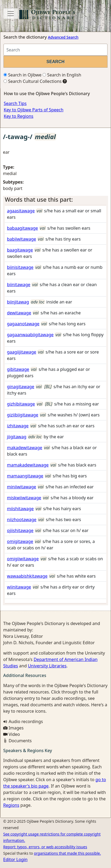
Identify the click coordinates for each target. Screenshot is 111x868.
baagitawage (20, 250)
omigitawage (20, 541)
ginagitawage (21, 387)
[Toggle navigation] (11, 14)
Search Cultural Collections (32, 81)
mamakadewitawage (28, 465)
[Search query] (55, 50)
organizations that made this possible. (67, 853)
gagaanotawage (23, 324)
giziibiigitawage (23, 415)
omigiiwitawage (23, 559)
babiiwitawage (22, 239)
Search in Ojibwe (22, 75)
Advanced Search (63, 37)
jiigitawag (17, 437)
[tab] (55, 200)
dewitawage (19, 313)
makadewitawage (25, 448)
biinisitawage (20, 267)
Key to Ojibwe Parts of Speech (34, 110)
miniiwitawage (22, 487)
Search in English (62, 75)
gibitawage (18, 369)
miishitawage (20, 509)
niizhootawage (22, 520)
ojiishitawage (20, 530)
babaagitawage (22, 228)
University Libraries (47, 666)
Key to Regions (19, 116)
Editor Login (15, 859)
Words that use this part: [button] (39, 199)
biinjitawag (18, 302)
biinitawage (19, 285)
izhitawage (18, 426)
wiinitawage (19, 587)
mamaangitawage (25, 476)
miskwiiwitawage (24, 498)
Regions (11, 805)
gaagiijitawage (22, 352)
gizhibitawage (21, 404)
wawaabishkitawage (27, 576)
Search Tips (15, 103)
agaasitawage (21, 211)
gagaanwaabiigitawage (30, 335)
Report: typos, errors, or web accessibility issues (45, 847)
